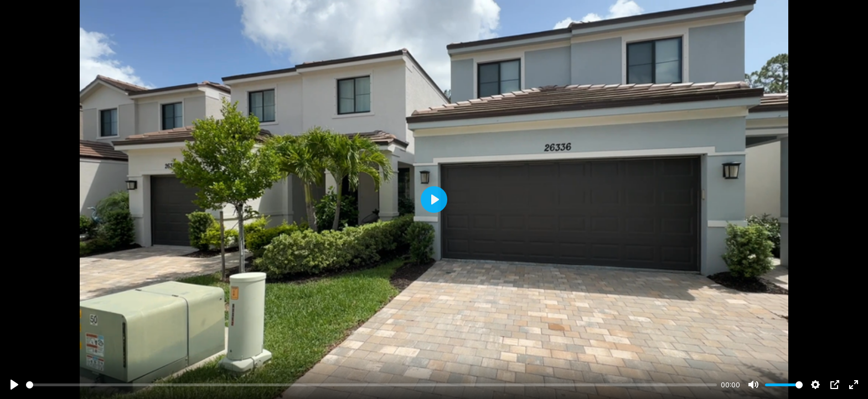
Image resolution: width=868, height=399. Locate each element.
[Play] (14, 385)
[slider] (371, 385)
